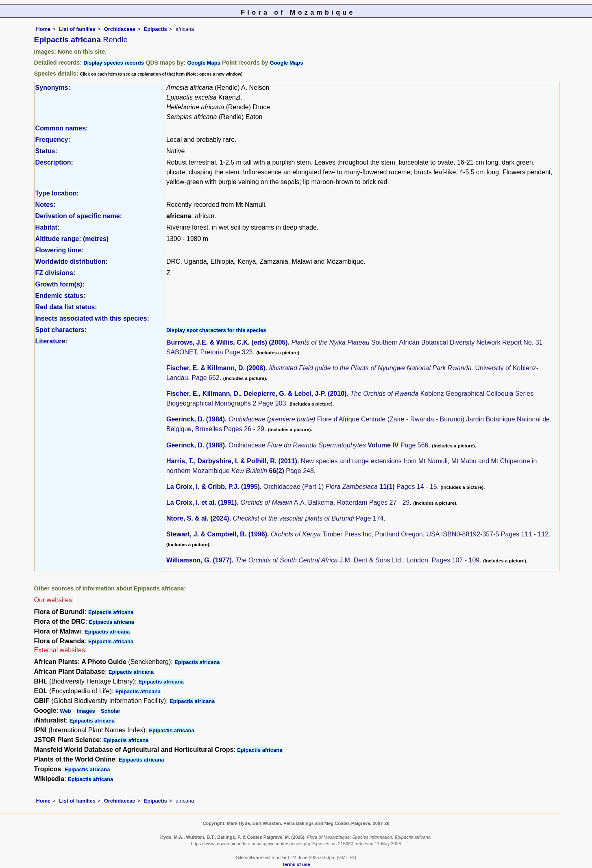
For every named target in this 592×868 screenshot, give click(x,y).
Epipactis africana (111, 612)
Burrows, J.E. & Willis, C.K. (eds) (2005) (227, 342)
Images (86, 711)
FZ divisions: (55, 273)
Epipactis (156, 29)
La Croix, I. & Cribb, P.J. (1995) (213, 487)
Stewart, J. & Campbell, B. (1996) (217, 534)
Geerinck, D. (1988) (196, 445)
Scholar (111, 711)
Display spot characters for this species (216, 330)
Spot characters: (61, 330)
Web (66, 711)
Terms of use (296, 864)
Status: (46, 151)
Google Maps (204, 63)
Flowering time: (59, 250)
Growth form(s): (60, 284)
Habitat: (48, 227)
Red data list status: (66, 307)
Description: (54, 162)
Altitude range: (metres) (72, 239)
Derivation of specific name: (79, 216)
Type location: (57, 193)
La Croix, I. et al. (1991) (201, 502)
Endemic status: (61, 296)
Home (44, 29)
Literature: (51, 341)
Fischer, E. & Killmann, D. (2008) (216, 368)
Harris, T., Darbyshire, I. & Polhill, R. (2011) (232, 461)
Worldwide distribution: (72, 261)
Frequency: (53, 140)
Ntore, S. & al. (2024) (198, 518)
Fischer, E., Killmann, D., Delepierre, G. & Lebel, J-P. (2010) (256, 394)
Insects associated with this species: (92, 318)
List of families (77, 29)
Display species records (114, 63)
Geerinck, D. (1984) (196, 419)
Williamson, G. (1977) (199, 560)
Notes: (46, 205)
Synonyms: (53, 88)
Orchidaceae (120, 29)
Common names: (62, 128)
